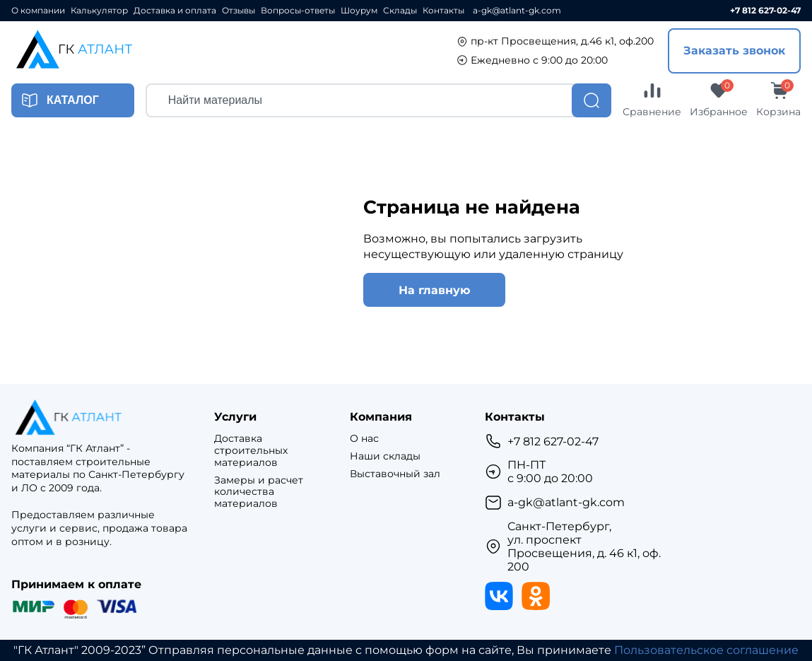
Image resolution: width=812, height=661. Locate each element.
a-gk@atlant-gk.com (517, 11)
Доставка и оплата (175, 11)
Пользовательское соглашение (706, 650)
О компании (38, 11)
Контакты (443, 11)
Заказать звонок (734, 51)
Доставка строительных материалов (251, 450)
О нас (364, 439)
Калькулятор (99, 11)
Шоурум (359, 11)
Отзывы (239, 11)
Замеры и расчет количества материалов (259, 492)
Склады (400, 11)
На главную (434, 290)
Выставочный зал (395, 474)
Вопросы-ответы (298, 11)
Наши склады (385, 456)
